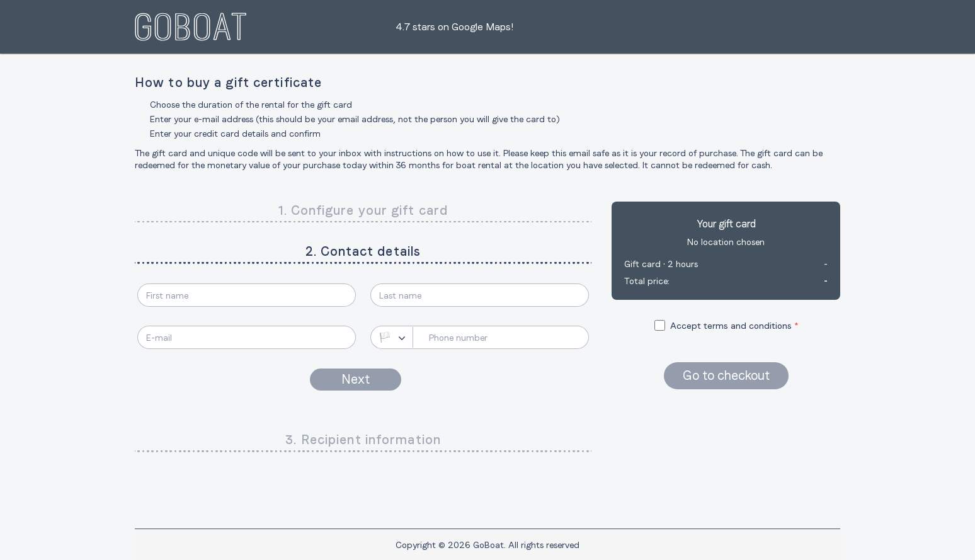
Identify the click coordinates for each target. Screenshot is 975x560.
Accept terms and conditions (731, 326)
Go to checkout (726, 375)
